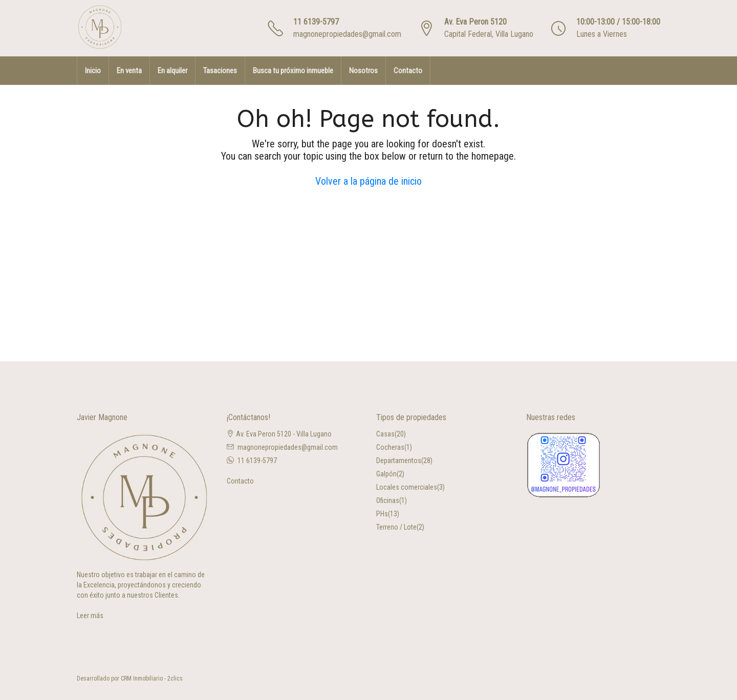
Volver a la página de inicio (368, 181)
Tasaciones (220, 71)
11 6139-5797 (316, 22)
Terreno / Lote (396, 527)
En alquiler (172, 71)
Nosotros (363, 71)
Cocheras (390, 447)
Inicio (93, 71)
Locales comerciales (407, 487)
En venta (129, 71)
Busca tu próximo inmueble (293, 71)
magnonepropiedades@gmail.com (347, 34)
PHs (382, 514)
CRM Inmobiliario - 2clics (152, 679)
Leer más (90, 616)
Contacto (408, 71)
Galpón (386, 474)
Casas (385, 434)
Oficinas (388, 500)
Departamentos (399, 461)
